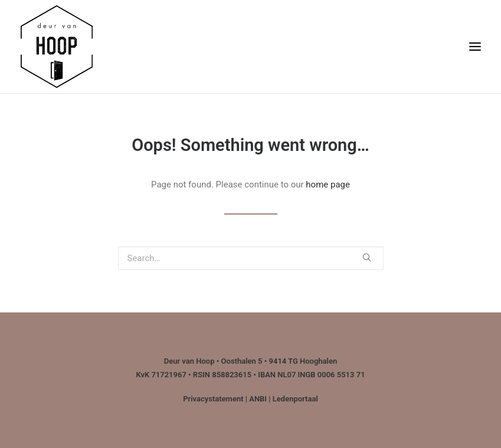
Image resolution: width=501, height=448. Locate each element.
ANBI (258, 399)
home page (328, 185)
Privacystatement (213, 399)
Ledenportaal (295, 399)
